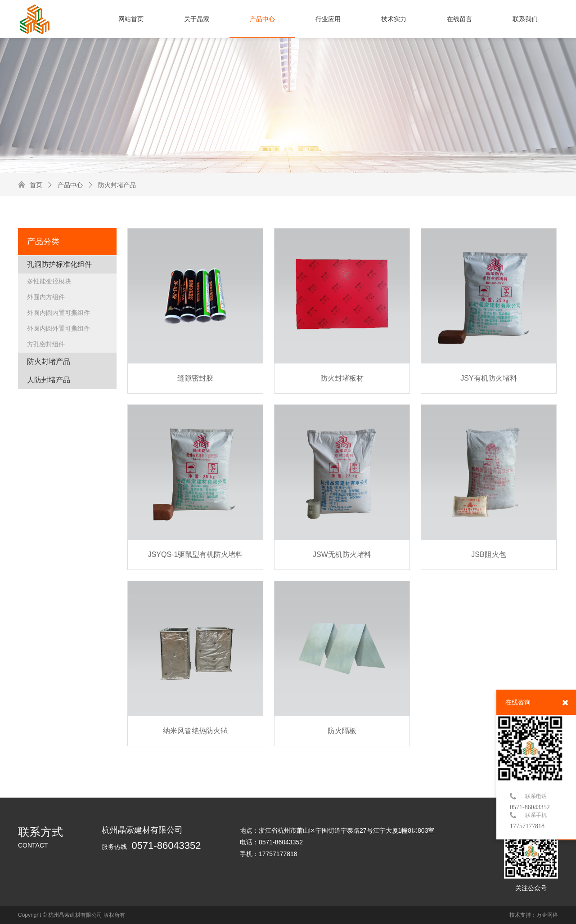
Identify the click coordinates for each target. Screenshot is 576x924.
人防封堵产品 (49, 380)
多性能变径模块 (49, 281)
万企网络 (547, 915)
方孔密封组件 (46, 344)
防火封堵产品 (112, 185)
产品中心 (65, 185)
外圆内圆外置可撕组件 (58, 328)
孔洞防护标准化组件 (59, 264)
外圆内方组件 (46, 297)
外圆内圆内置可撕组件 (58, 313)
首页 (36, 185)
